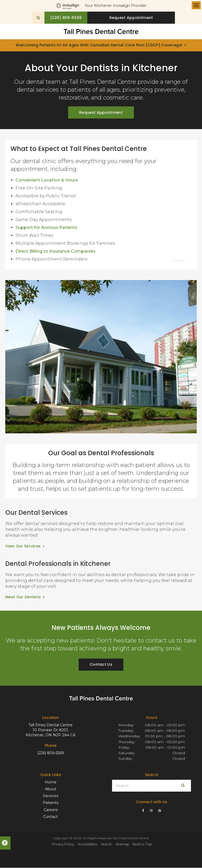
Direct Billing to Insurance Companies (55, 251)
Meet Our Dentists (23, 597)
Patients (51, 803)
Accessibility (88, 844)
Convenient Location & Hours (47, 180)
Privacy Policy (63, 844)
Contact (50, 817)
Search (107, 844)
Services (50, 796)
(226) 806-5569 (51, 753)
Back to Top (142, 844)
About (51, 789)
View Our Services (23, 546)
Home (51, 782)
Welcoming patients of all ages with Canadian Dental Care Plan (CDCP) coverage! (99, 46)
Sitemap (122, 844)
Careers (51, 810)
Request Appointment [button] (133, 18)
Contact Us (101, 665)
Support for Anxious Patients (46, 228)
